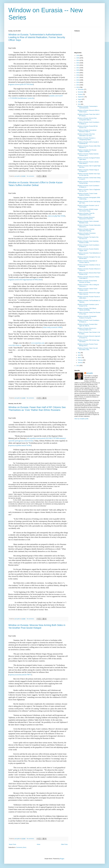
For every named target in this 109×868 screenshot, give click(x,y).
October (80, 94)
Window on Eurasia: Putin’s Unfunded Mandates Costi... (88, 222)
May (79, 353)
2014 (78, 85)
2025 (78, 58)
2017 (78, 78)
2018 (78, 75)
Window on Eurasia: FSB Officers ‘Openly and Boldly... (87, 309)
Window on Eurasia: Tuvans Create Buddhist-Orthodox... (87, 194)
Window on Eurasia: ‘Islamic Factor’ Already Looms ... (88, 289)
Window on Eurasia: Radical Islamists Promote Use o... (88, 155)
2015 (78, 82)
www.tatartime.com (38, 343)
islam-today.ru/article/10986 (52, 327)
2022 (78, 65)
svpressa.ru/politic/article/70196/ (20, 445)
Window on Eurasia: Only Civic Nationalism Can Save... (86, 135)
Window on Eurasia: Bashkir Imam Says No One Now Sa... (89, 174)
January (80, 363)
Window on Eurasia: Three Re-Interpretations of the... (86, 214)
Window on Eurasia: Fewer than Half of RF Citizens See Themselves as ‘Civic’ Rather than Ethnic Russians (37, 409)
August (80, 99)
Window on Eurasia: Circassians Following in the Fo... (87, 234)
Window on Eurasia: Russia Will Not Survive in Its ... (88, 127)
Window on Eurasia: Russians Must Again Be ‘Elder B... (87, 325)
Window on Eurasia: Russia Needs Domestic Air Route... (87, 281)
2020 (78, 70)
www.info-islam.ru (15, 345)
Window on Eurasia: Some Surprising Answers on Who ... (88, 242)
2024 (78, 60)
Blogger (62, 859)
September (81, 97)
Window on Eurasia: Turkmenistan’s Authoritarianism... (88, 107)
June (79, 104)
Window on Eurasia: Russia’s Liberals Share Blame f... (88, 163)
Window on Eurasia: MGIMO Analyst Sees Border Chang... (88, 210)
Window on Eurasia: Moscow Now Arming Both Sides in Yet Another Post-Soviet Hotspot (37, 626)
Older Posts (64, 844)
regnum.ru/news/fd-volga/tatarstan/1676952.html (25, 280)
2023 (78, 63)
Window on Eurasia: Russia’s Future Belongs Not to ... (88, 345)
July (79, 102)
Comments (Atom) (21, 847)
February (81, 360)
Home (39, 844)
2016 (78, 80)
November (81, 92)
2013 (78, 87)
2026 (78, 55)
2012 (78, 366)
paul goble (90, 373)
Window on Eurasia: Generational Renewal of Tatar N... (87, 131)
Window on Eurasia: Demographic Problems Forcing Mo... (87, 317)
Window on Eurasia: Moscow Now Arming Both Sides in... (87, 119)
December (81, 89)
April (79, 355)
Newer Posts (12, 844)
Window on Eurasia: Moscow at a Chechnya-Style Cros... (87, 329)
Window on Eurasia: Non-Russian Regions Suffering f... (87, 151)
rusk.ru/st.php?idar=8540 (56, 216)
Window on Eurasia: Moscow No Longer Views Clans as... (89, 293)
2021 (78, 68)
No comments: (31, 176)
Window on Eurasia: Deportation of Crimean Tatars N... (87, 262)
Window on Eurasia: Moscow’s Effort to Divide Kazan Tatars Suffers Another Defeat (35, 184)
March (80, 358)
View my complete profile (81, 419)
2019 (78, 73)
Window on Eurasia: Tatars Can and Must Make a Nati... (88, 349)
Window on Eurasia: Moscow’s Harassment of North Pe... (86, 218)
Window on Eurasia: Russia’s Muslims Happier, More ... (88, 250)
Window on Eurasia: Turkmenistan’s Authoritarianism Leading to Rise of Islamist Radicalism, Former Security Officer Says (37, 37)
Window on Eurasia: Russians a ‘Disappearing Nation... (86, 139)
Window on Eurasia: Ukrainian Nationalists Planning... (86, 230)
